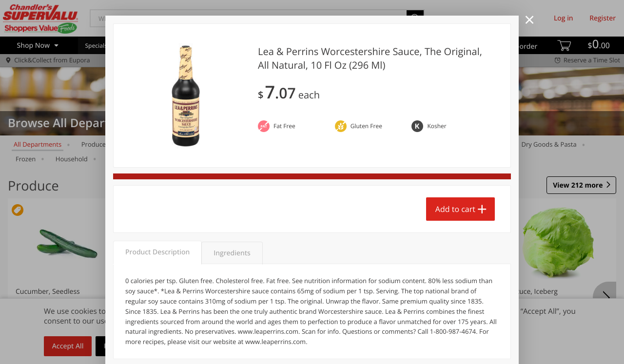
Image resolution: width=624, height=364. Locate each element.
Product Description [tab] (157, 252)
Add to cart (455, 209)
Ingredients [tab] (232, 253)
